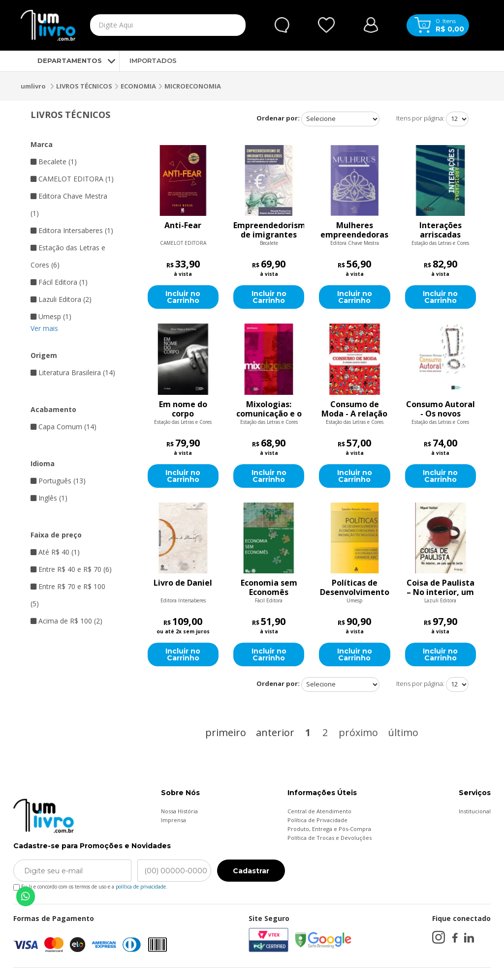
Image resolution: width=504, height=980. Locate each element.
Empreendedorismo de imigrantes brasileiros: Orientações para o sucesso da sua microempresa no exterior (269, 230)
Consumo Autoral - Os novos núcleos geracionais (441, 409)
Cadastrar (251, 871)
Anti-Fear (183, 226)
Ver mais (44, 328)
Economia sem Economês (269, 588)
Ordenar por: (278, 118)
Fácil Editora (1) (59, 282)
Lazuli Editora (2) (61, 299)
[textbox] (147, 25)
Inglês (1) (49, 498)
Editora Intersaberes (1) (72, 230)
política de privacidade (141, 887)
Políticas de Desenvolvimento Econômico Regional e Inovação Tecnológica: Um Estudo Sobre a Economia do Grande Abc (355, 588)
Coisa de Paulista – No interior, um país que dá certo (441, 588)
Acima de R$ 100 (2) (66, 621)
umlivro (33, 86)
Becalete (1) (54, 162)
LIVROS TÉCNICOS (84, 86)
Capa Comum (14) (63, 427)
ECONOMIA (138, 86)
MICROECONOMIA (193, 86)
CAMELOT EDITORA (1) (72, 179)
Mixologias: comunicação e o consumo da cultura (269, 409)
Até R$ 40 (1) (55, 552)
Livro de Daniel (183, 583)
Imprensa (173, 820)
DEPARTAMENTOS (61, 60)
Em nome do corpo (183, 409)
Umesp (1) (51, 316)
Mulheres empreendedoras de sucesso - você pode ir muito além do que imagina (354, 230)
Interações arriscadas (441, 230)
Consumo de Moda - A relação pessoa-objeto (354, 409)
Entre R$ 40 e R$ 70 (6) (71, 569)
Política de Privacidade (317, 820)
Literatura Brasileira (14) (73, 372)
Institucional (475, 811)
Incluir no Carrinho (183, 297)
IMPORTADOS (153, 60)
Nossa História (179, 811)
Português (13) (58, 481)
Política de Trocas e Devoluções (330, 838)
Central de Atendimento (319, 811)
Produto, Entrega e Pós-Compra (329, 829)
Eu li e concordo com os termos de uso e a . (90, 885)
